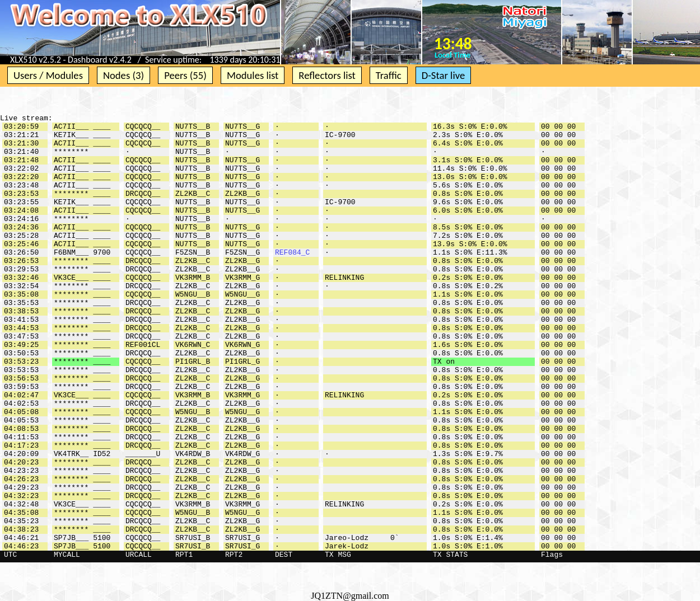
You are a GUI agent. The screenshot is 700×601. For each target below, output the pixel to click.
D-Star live (444, 75)
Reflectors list (327, 75)
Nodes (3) (123, 75)
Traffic (389, 75)
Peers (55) (185, 75)
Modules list (253, 75)
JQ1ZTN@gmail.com (350, 596)
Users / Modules (48, 75)
